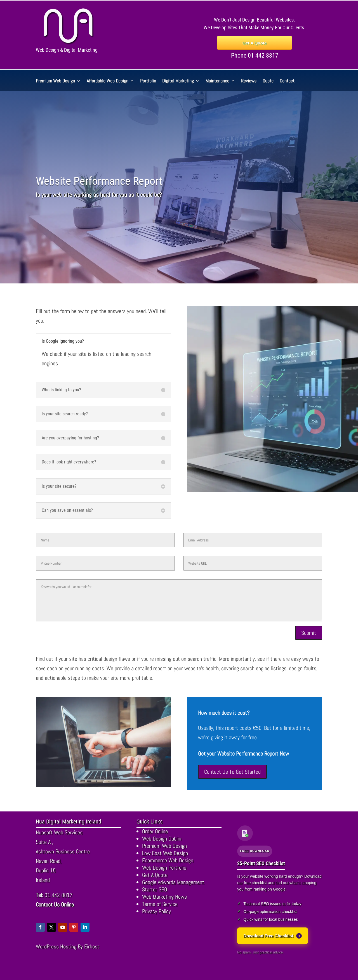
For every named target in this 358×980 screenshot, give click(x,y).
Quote (268, 81)
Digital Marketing (178, 81)
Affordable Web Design (108, 81)
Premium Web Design (55, 81)
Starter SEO (155, 889)
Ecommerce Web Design (168, 860)
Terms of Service (160, 904)
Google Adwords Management (173, 882)
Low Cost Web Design (165, 853)
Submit (309, 633)
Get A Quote (255, 43)
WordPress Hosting (56, 946)
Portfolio (148, 81)
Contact (287, 81)
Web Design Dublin (162, 839)
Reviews (249, 81)
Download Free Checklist (272, 936)
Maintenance (217, 81)
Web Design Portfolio (164, 868)
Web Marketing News (164, 897)
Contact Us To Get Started (232, 772)
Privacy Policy (156, 911)
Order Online (155, 831)
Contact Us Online (55, 905)
